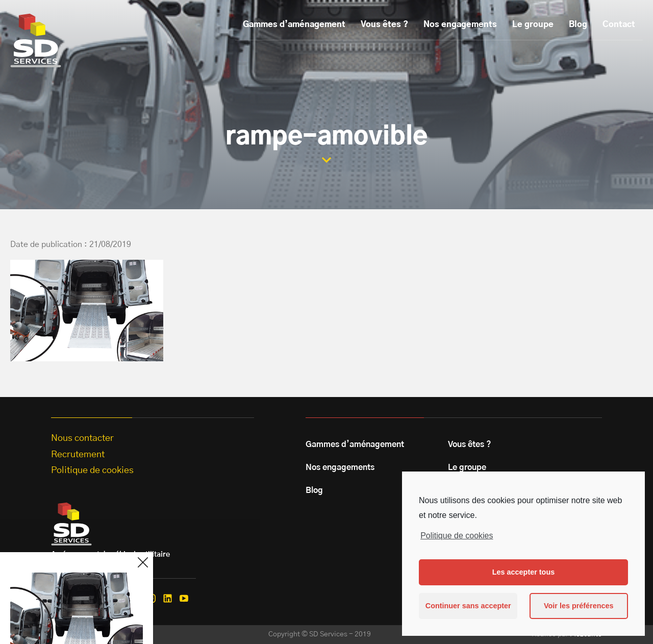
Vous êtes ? (384, 24)
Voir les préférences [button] (579, 606)
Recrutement (78, 455)
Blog (578, 24)
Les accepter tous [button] (523, 572)
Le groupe (533, 24)
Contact (619, 24)
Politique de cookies (457, 536)
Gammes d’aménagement (294, 24)
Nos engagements (460, 24)
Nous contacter (82, 438)
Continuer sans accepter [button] (468, 606)
